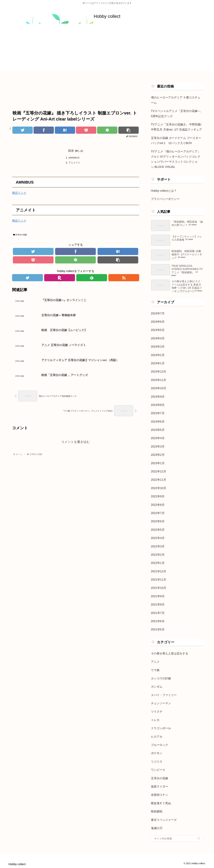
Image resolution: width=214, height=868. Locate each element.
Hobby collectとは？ (164, 191)
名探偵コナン (160, 795)
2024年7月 (158, 313)
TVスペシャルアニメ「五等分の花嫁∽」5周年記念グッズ (177, 114)
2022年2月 (158, 555)
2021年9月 (158, 596)
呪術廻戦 (157, 811)
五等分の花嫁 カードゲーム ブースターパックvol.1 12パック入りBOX (176, 141)
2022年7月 (158, 513)
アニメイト (75, 163)
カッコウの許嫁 (161, 678)
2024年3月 (158, 347)
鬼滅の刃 (157, 828)
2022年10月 (159, 488)
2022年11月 (159, 480)
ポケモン (157, 753)
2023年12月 (159, 372)
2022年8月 (158, 505)
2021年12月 (159, 571)
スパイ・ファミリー (164, 695)
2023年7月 (158, 413)
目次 (71, 151)
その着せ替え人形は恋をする (170, 653)
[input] (177, 838)
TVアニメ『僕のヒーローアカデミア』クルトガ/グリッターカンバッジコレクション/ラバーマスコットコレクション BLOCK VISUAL (176, 159)
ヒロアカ (157, 737)
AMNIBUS (75, 158)
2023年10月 (159, 388)
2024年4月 (158, 338)
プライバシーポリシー (165, 199)
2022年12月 (159, 471)
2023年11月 (159, 380)
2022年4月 (158, 538)
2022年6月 (158, 521)
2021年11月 (159, 580)
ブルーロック (160, 745)
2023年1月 (158, 463)
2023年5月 (158, 430)
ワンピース (158, 770)
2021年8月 (158, 605)
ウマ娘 (155, 670)
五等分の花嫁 (20, 236)
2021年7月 (158, 613)
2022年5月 (158, 530)
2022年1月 (158, 563)
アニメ (155, 662)
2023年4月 (158, 438)
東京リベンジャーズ (164, 820)
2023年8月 (158, 405)
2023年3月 (158, 447)
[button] (199, 838)
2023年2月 (158, 455)
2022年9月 (158, 496)
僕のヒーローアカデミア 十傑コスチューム (176, 100)
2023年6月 (158, 422)
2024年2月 (158, 355)
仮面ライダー (160, 787)
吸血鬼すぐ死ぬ (161, 803)
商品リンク (19, 194)
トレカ (155, 720)
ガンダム (157, 687)
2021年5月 (158, 629)
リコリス (157, 762)
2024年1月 (158, 363)
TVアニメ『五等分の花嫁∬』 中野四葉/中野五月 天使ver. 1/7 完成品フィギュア (176, 127)
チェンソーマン (161, 703)
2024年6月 (158, 322)
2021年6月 (158, 621)
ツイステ (157, 712)
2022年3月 (158, 546)
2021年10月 (159, 588)
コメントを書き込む (75, 444)
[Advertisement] (107, 49)
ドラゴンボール (161, 728)
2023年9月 (158, 397)
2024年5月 (158, 330)
